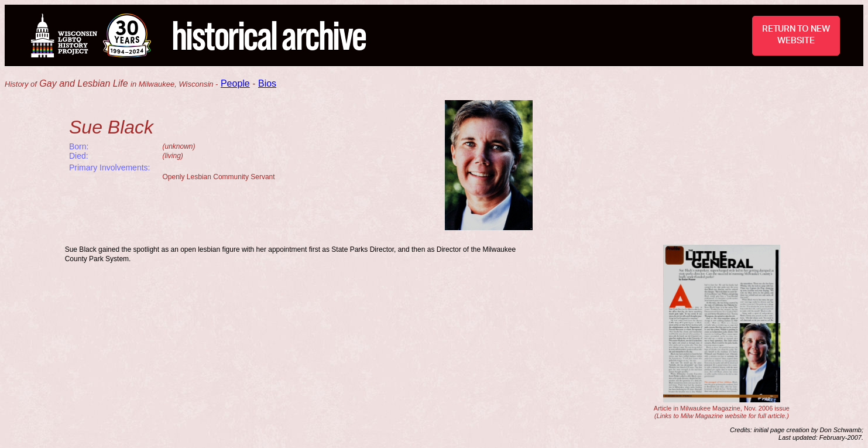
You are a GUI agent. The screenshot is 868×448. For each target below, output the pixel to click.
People (235, 83)
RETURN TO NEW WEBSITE (796, 35)
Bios (267, 83)
